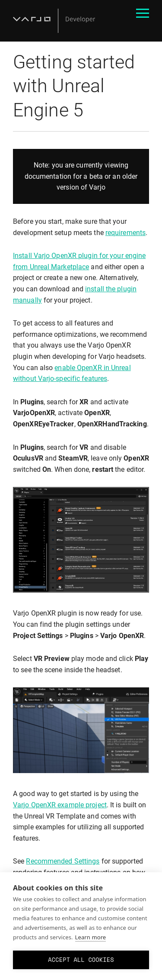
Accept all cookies (81, 960)
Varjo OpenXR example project (60, 805)
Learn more (91, 937)
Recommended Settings (63, 861)
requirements (125, 233)
